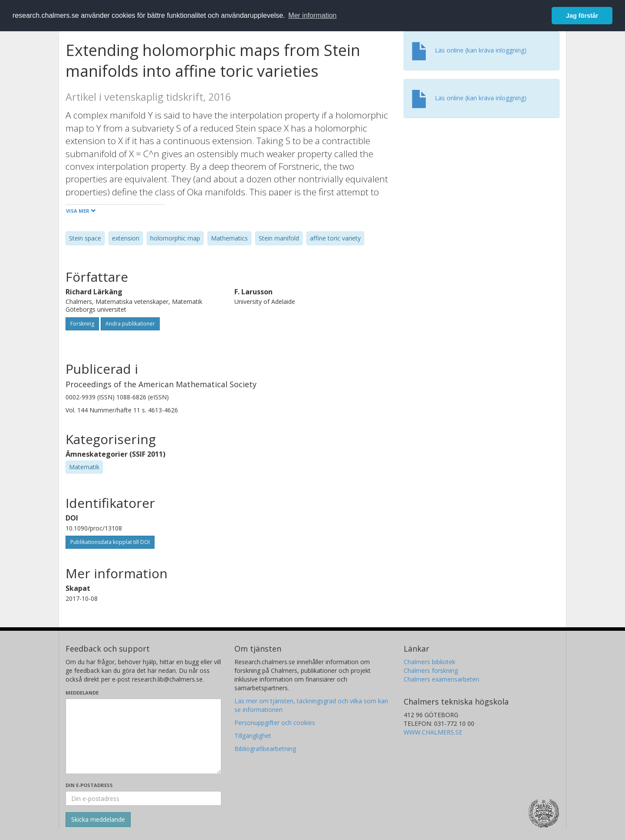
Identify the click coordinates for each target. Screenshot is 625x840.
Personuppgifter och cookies (275, 723)
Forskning (82, 324)
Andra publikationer (130, 324)
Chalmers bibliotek (429, 662)
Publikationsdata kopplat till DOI (110, 542)
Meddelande (82, 693)
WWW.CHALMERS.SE (433, 732)
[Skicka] (98, 820)
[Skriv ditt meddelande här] (143, 736)
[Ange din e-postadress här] (143, 798)
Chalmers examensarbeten (441, 679)
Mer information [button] (312, 15)
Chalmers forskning (431, 670)
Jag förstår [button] (582, 16)
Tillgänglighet (253, 736)
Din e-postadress (89, 785)
